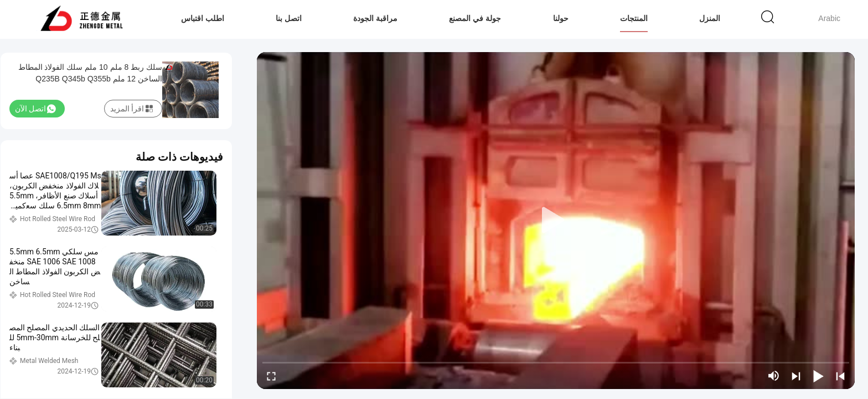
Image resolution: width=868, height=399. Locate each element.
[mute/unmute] (774, 376)
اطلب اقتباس (203, 18)
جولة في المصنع (475, 18)
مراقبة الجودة (375, 18)
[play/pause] (818, 376)
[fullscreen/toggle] (271, 376)
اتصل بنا (289, 18)
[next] (796, 376)
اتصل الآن (35, 109)
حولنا (561, 18)
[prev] (840, 376)
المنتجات (634, 18)
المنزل (710, 18)
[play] (556, 221)
